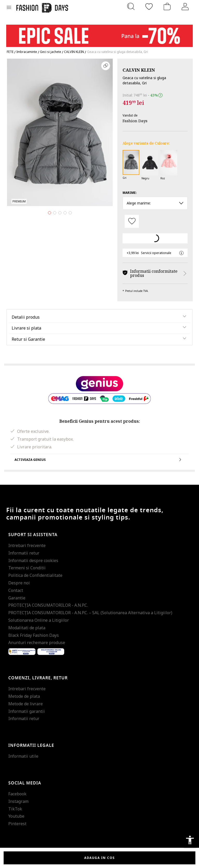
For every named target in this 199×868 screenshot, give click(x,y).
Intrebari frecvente (27, 545)
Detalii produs (26, 317)
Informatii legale (31, 746)
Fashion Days (135, 121)
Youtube (16, 816)
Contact (16, 590)
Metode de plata (24, 696)
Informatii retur (24, 553)
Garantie (17, 598)
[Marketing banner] (99, 33)
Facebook (17, 794)
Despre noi (19, 583)
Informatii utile (23, 756)
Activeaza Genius (99, 460)
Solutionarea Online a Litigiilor (39, 620)
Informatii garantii (27, 711)
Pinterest (17, 824)
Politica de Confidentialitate (35, 575)
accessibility (190, 840)
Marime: (130, 193)
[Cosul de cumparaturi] (167, 6)
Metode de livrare (26, 704)
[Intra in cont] (185, 6)
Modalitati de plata (27, 628)
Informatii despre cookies (33, 561)
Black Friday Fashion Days (34, 635)
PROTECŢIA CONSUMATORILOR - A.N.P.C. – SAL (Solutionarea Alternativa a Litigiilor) (90, 613)
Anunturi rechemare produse (37, 643)
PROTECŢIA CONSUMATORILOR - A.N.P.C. (48, 605)
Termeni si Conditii (27, 568)
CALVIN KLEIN (139, 70)
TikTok (15, 809)
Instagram (18, 801)
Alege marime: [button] (155, 203)
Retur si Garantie (28, 339)
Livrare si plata (26, 328)
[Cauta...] (131, 6)
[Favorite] (149, 6)
